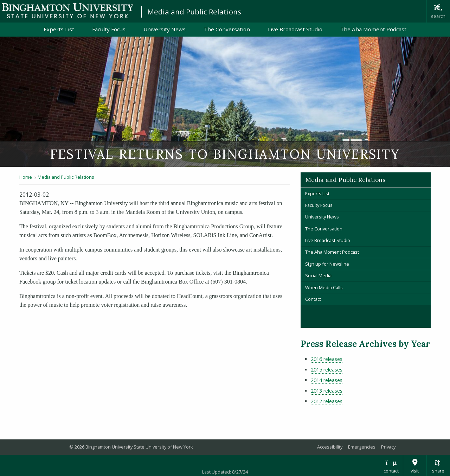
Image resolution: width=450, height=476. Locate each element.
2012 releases (327, 401)
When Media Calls (324, 287)
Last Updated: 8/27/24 (225, 472)
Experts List (59, 29)
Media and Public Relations (194, 12)
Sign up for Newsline (327, 264)
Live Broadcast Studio (295, 29)
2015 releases (327, 370)
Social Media (318, 275)
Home (26, 177)
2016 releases (327, 359)
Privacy (388, 447)
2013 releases (327, 391)
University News (165, 29)
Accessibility (330, 447)
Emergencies (362, 447)
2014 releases (327, 380)
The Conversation (227, 29)
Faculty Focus (109, 29)
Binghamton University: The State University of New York (67, 11)
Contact (313, 299)
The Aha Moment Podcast (373, 29)
